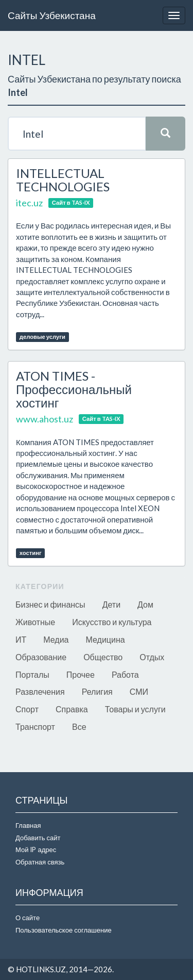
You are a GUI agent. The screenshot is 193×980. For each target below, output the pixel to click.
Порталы (32, 674)
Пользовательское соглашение (64, 930)
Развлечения (40, 691)
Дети (111, 604)
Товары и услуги (135, 709)
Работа (125, 674)
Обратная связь (40, 862)
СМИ (139, 691)
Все (79, 726)
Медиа (56, 639)
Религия (97, 691)
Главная (28, 825)
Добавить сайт (38, 838)
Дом (145, 604)
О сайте (28, 918)
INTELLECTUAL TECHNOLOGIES (63, 180)
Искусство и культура (112, 622)
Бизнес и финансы (50, 604)
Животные (35, 622)
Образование (41, 657)
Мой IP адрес (36, 850)
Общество (103, 657)
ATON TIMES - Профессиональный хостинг (74, 389)
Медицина (106, 639)
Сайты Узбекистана (52, 15)
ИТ (21, 639)
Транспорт (35, 726)
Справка (72, 709)
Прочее (81, 674)
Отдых (152, 657)
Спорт (27, 709)
